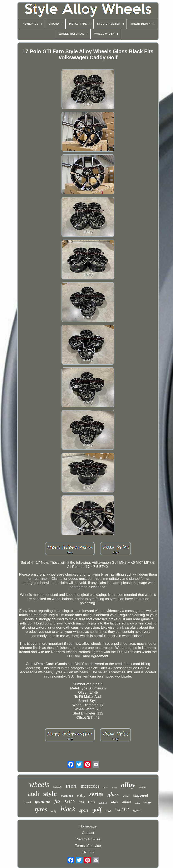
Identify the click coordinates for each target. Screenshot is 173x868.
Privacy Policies (88, 839)
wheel (126, 796)
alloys (127, 802)
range (148, 802)
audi (33, 794)
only (54, 811)
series (97, 794)
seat (106, 787)
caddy (81, 796)
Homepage (88, 826)
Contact (88, 833)
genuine (43, 801)
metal (114, 788)
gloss (113, 794)
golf (97, 810)
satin (137, 803)
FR (92, 852)
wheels (39, 785)
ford (108, 811)
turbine (143, 787)
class (58, 786)
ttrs (81, 802)
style (50, 794)
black (68, 809)
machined (67, 796)
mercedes (90, 786)
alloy (128, 785)
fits (57, 801)
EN (84, 852)
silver (114, 802)
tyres (41, 809)
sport (84, 810)
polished (103, 803)
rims (92, 802)
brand (28, 802)
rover (137, 811)
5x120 (70, 802)
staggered (141, 795)
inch (71, 786)
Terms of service (88, 846)
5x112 (122, 809)
